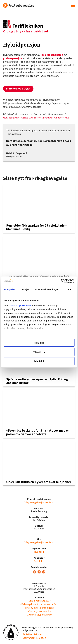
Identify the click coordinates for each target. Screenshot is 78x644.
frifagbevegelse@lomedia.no (39, 502)
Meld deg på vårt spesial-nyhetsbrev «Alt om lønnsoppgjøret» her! (36, 118)
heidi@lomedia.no (14, 157)
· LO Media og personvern (39, 615)
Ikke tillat (39, 361)
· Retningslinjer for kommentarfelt (39, 604)
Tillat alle (39, 343)
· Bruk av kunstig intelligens (39, 608)
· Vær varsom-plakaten (34, 638)
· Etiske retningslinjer (39, 601)
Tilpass (39, 352)
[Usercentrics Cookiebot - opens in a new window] (61, 281)
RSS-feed (39, 552)
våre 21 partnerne (20, 306)
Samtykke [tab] (9, 289)
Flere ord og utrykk (18, 89)
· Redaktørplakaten (32, 634)
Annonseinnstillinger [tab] (47, 289)
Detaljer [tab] (25, 289)
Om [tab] (69, 289)
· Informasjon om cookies (39, 611)
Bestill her (39, 561)
